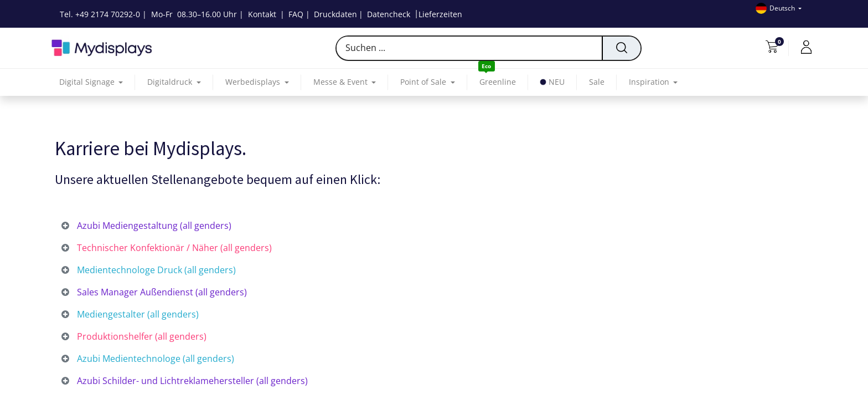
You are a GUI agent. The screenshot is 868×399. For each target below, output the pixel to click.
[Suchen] (621, 48)
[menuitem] (498, 82)
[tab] (434, 226)
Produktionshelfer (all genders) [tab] (141, 336)
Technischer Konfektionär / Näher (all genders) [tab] (173, 248)
